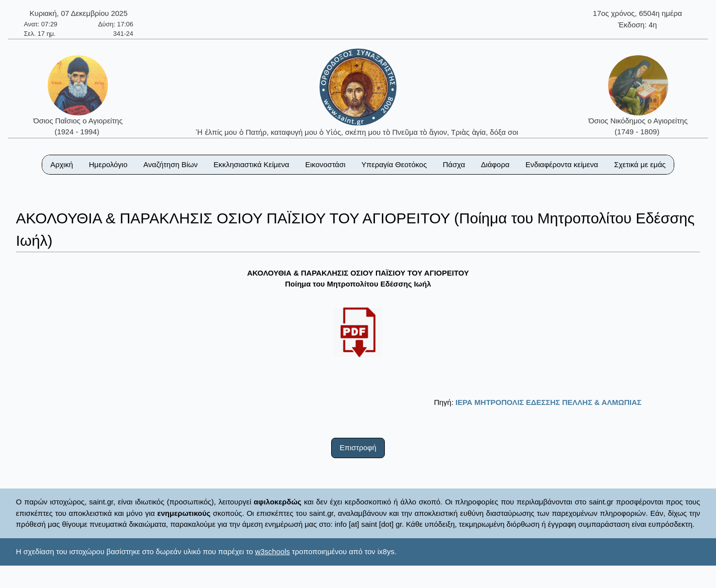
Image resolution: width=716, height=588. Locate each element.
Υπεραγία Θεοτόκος (394, 164)
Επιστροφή (358, 447)
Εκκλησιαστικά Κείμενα (251, 164)
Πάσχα (454, 164)
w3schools (272, 551)
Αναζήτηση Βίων (170, 164)
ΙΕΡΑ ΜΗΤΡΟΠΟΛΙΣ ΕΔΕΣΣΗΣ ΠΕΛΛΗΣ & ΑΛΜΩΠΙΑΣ (548, 402)
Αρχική (62, 164)
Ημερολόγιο (108, 164)
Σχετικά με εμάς (640, 164)
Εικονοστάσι (325, 164)
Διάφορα (495, 164)
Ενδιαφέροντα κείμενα (562, 164)
